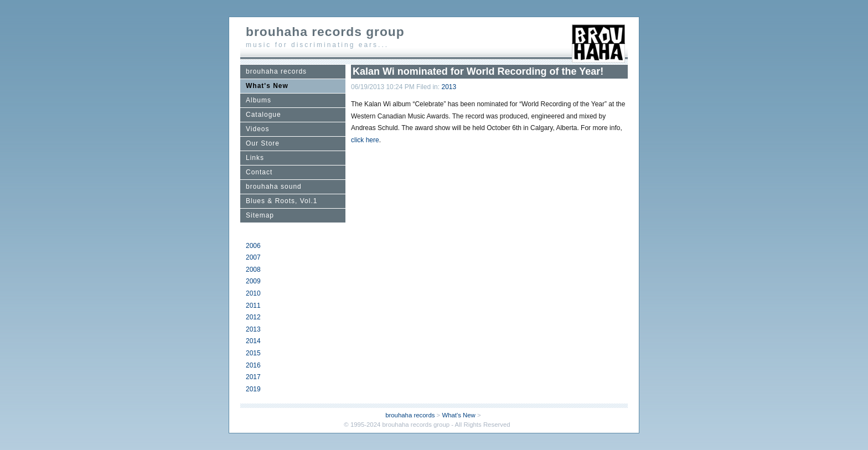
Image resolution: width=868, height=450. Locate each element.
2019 (253, 389)
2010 (253, 293)
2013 (253, 329)
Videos (257, 129)
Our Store (263, 143)
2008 (253, 270)
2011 (253, 306)
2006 (253, 246)
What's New (267, 86)
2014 (253, 341)
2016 (253, 365)
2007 (253, 257)
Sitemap (260, 215)
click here (365, 140)
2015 (253, 353)
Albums (259, 100)
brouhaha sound (274, 187)
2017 (253, 377)
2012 (253, 317)
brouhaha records (276, 71)
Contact (259, 172)
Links (255, 158)
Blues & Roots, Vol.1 (281, 201)
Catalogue (263, 115)
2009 (253, 281)
